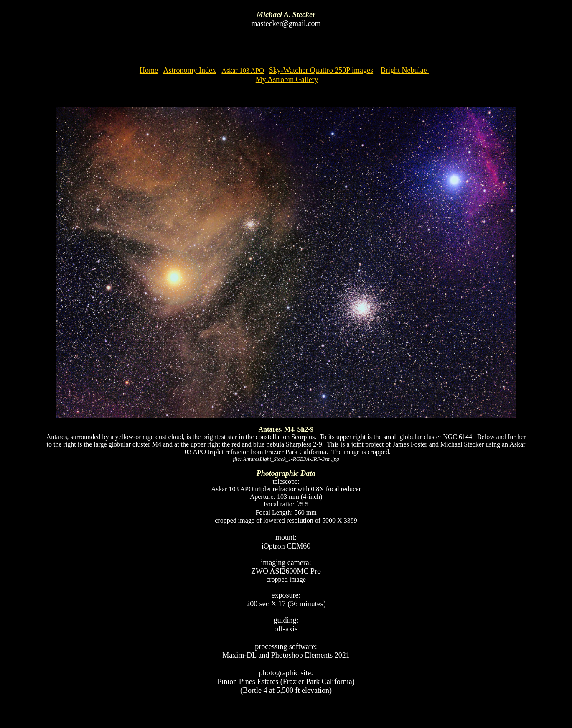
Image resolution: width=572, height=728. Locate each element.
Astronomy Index (189, 70)
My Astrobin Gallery (287, 79)
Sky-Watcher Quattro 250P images (321, 70)
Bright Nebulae (405, 70)
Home (149, 70)
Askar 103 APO (243, 70)
